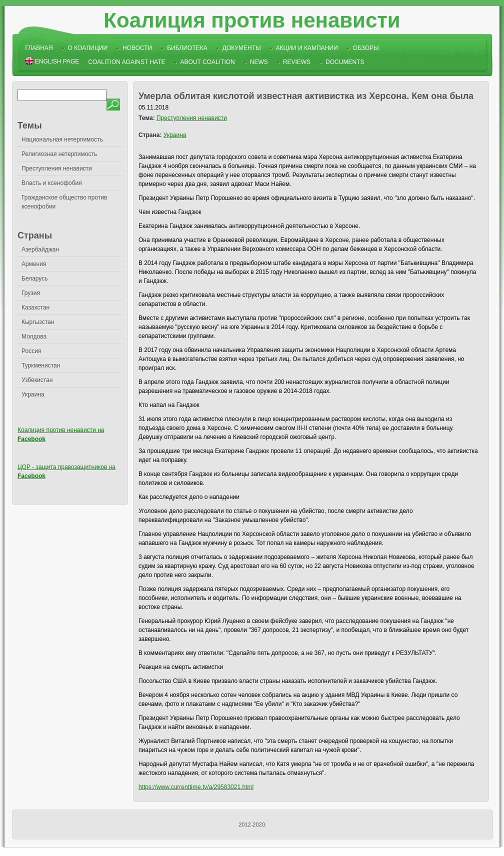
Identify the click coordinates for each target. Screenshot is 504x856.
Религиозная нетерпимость (59, 154)
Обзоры (366, 48)
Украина (33, 394)
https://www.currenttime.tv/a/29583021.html (196, 787)
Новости (137, 48)
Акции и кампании (307, 48)
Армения (34, 264)
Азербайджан (40, 249)
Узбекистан (37, 380)
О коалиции (88, 48)
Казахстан (35, 307)
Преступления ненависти (57, 168)
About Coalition (208, 62)
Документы (242, 48)
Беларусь (34, 278)
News (259, 62)
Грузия (31, 293)
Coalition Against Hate (126, 62)
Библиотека (187, 48)
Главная (39, 48)
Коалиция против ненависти (252, 20)
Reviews (297, 62)
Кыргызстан (38, 322)
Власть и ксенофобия (52, 183)
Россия (31, 351)
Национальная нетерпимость (62, 139)
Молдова (34, 336)
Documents (345, 62)
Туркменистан (41, 365)
